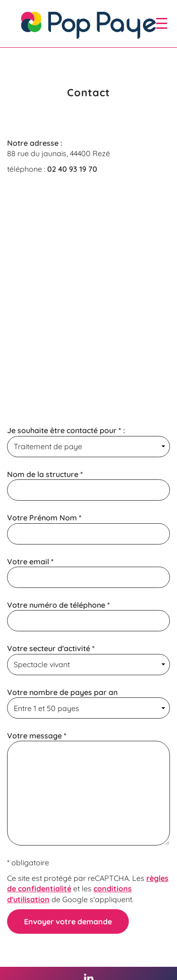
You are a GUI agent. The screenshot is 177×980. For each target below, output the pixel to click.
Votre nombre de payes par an (88, 703)
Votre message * (88, 788)
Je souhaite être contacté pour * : (88, 441)
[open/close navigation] (162, 23)
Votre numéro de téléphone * (88, 616)
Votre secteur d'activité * (88, 659)
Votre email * (88, 572)
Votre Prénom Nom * (88, 528)
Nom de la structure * (88, 485)
